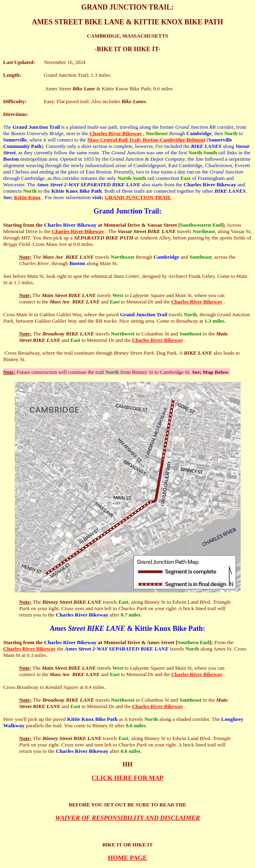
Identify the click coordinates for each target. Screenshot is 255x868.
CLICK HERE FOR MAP (128, 778)
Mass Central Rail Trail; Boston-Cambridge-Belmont (146, 140)
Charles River (106, 133)
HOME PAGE (128, 858)
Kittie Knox (27, 197)
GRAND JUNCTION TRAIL (138, 197)
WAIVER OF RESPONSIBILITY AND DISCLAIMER (127, 818)
